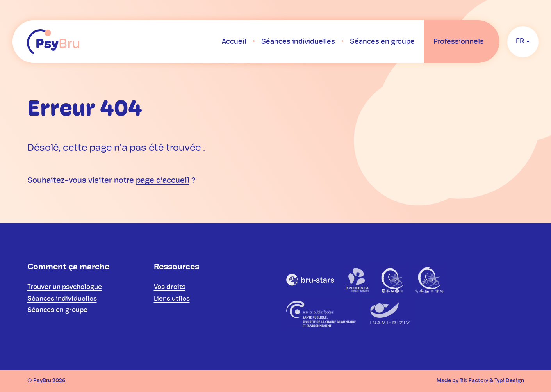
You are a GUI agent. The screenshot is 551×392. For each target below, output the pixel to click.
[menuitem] (234, 42)
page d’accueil (163, 181)
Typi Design (509, 381)
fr (520, 42)
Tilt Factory (474, 381)
